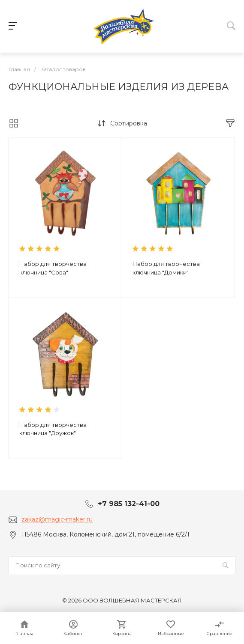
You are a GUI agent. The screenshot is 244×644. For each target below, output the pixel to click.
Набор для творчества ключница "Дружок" (53, 429)
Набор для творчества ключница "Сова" (53, 268)
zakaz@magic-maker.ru (57, 519)
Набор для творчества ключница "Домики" (166, 268)
